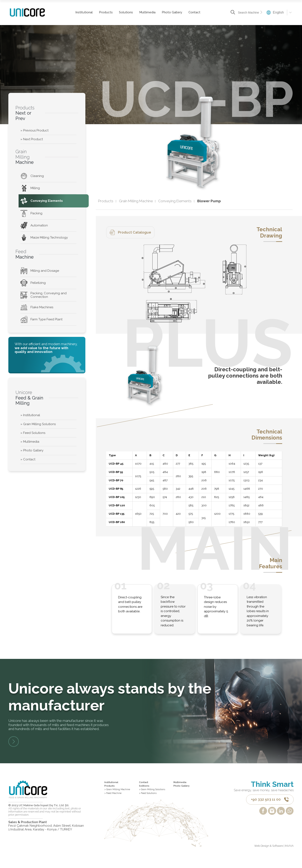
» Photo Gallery (32, 450)
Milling (30, 188)
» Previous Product (34, 130)
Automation (34, 226)
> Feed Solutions (151, 805)
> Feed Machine (116, 801)
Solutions (120, 12)
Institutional (78, 12)
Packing (31, 213)
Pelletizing (33, 283)
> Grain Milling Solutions (149, 797)
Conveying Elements (42, 201)
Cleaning (32, 176)
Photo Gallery (166, 12)
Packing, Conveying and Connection (44, 295)
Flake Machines (37, 307)
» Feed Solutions (33, 433)
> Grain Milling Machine (121, 795)
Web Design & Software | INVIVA (274, 858)
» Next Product (32, 139)
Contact (189, 12)
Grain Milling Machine (137, 201)
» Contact (28, 459)
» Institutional (30, 415)
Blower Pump (209, 201)
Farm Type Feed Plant (41, 319)
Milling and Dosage (40, 271)
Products (100, 12)
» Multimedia (30, 442)
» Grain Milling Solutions (38, 424)
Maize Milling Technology (44, 238)
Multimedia (142, 12)
